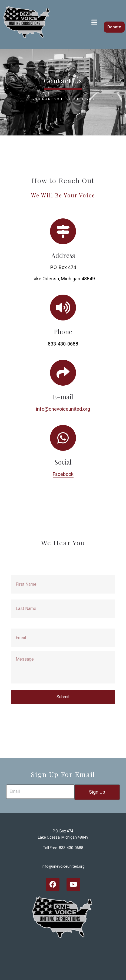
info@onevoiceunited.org (63, 409)
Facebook (63, 474)
